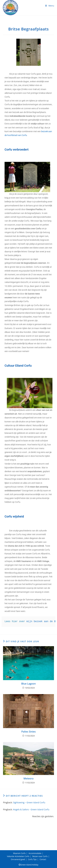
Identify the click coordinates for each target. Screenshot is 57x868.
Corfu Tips (32, 859)
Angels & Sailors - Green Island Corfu (31, 809)
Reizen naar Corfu (40, 856)
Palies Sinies (28, 732)
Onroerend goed (18, 859)
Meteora (28, 778)
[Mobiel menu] (50, 6)
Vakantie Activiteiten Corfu (18, 856)
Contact (43, 859)
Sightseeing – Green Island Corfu (29, 802)
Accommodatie (35, 853)
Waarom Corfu (19, 853)
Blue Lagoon (28, 684)
